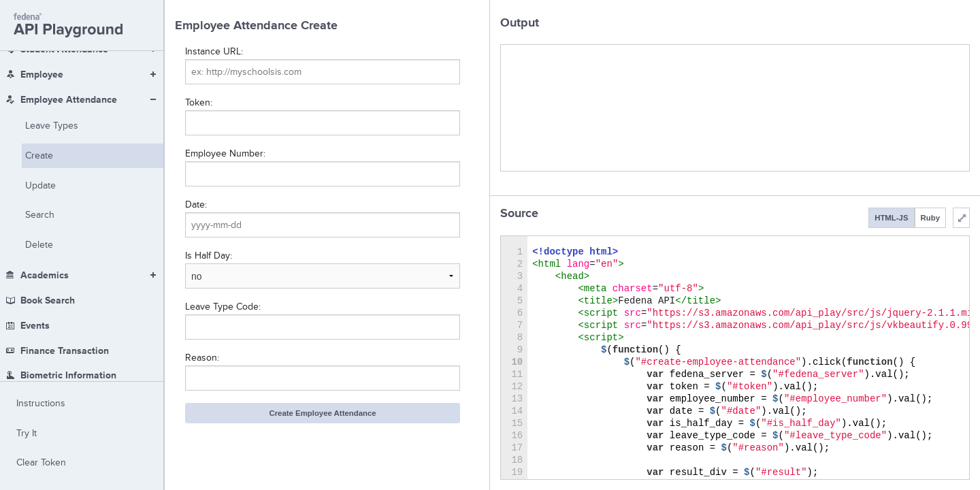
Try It (27, 433)
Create (39, 62)
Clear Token (41, 462)
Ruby (930, 218)
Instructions (41, 403)
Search (40, 121)
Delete (39, 151)
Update (40, 92)
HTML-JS (891, 218)
